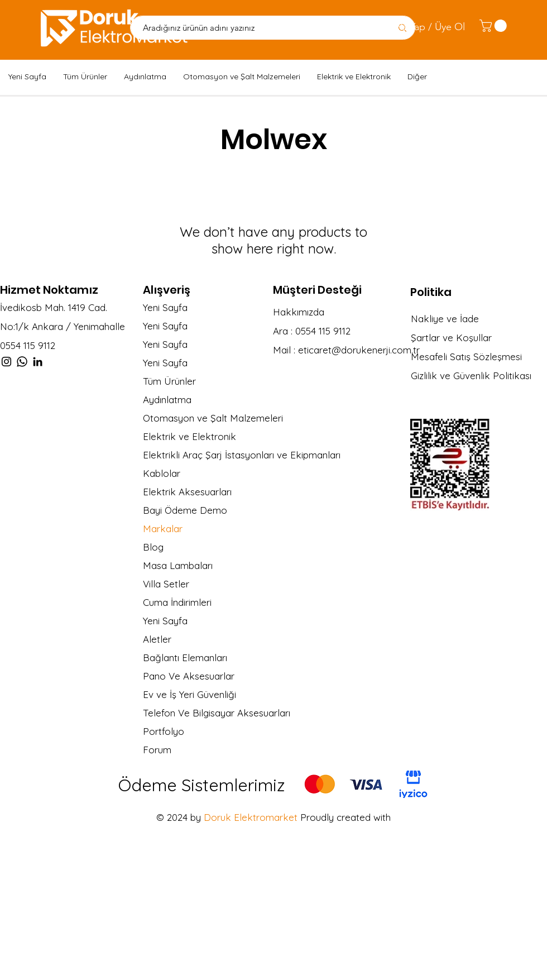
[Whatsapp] (22, 362)
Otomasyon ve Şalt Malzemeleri (213, 418)
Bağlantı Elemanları (185, 658)
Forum (157, 750)
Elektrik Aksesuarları (187, 492)
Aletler (157, 639)
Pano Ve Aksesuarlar (189, 676)
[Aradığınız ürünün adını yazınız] (255, 28)
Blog (153, 547)
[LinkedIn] (38, 362)
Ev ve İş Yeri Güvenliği (189, 694)
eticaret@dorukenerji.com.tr (359, 350)
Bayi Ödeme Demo (185, 510)
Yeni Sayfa (165, 307)
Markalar (163, 529)
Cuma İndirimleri (177, 602)
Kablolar (162, 473)
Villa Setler (166, 584)
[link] (495, 26)
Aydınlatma (167, 400)
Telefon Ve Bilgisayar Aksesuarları (217, 713)
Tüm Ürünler (169, 381)
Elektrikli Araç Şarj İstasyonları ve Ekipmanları (232, 455)
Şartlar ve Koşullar (451, 338)
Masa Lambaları (178, 565)
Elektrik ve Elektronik (189, 436)
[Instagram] (6, 362)
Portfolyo (164, 731)
